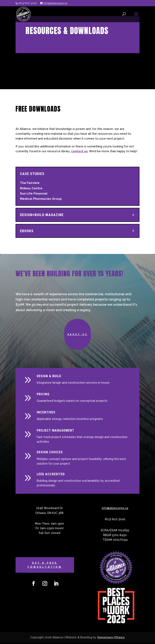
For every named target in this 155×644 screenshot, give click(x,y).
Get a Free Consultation (45, 566)
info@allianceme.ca (115, 509)
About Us (77, 335)
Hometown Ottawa (111, 638)
